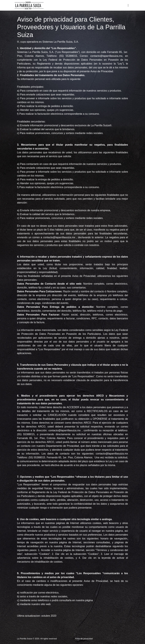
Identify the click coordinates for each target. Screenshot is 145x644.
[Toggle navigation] (128, 5)
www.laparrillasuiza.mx (64, 604)
